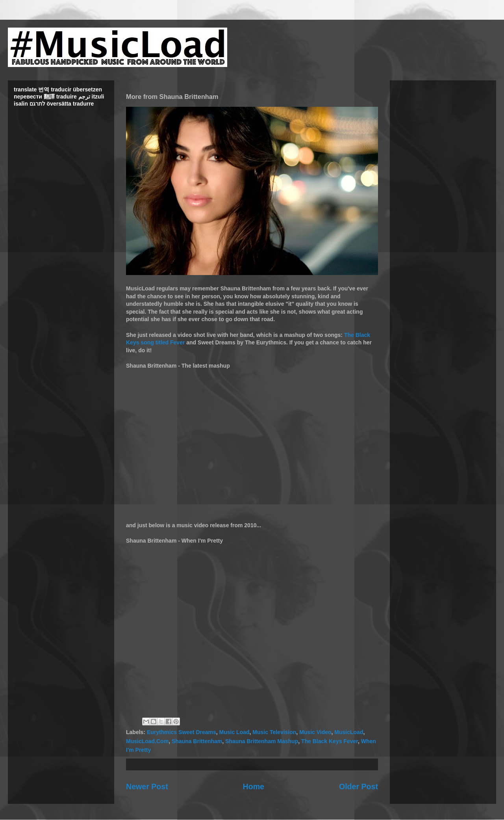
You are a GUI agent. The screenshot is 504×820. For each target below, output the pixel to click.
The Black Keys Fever (330, 741)
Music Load (234, 732)
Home (254, 787)
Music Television (274, 732)
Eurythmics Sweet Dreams (182, 732)
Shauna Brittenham (197, 741)
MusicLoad (349, 732)
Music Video (315, 732)
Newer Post (147, 787)
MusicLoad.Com (147, 741)
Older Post (359, 787)
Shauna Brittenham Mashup (262, 741)
